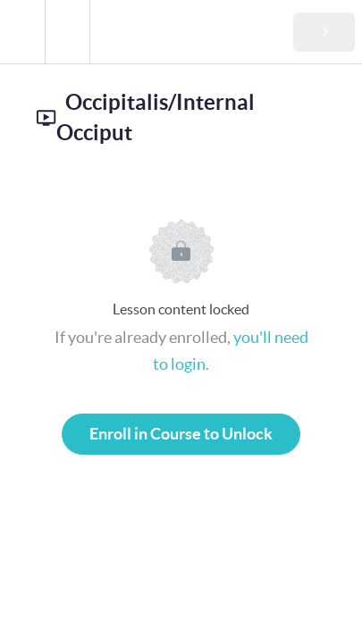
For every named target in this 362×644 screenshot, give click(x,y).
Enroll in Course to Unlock (181, 434)
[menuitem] (67, 32)
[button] (22, 32)
